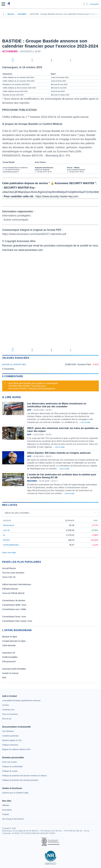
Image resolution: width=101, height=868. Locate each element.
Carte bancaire (9, 645)
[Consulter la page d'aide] (87, 4)
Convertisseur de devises (14, 600)
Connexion (94, 4)
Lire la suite (85, 422)
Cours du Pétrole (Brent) (13, 593)
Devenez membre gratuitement (42, 388)
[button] (3, 4)
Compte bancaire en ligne (14, 641)
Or (4, 535)
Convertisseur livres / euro (14, 617)
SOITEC (6, 540)
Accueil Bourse (9, 568)
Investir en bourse (10, 673)
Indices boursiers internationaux (17, 584)
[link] (21, 701)
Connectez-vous (39, 386)
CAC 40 (6, 530)
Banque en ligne (10, 637)
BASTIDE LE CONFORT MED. (14, 365)
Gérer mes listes (9, 553)
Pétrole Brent (8, 525)
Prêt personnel (9, 662)
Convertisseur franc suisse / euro (17, 621)
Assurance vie (9, 653)
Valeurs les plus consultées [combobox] (17, 513)
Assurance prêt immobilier (14, 669)
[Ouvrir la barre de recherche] (84, 4)
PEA (4, 678)
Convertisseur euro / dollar (14, 609)
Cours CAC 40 (9, 577)
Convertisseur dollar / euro (14, 605)
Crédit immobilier (10, 657)
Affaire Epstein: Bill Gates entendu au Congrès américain (59, 453)
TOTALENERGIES (11, 545)
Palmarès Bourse (10, 589)
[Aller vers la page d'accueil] (9, 4)
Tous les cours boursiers (13, 573)
